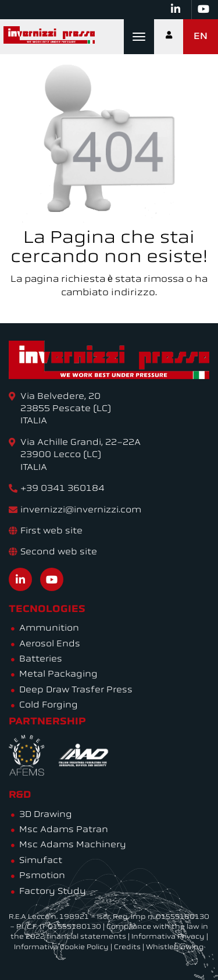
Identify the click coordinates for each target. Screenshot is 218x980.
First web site (51, 531)
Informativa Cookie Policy (61, 947)
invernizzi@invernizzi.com (81, 510)
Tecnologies (47, 609)
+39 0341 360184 (62, 489)
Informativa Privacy (168, 937)
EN (201, 37)
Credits (127, 947)
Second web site (59, 552)
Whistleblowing (175, 947)
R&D (20, 795)
